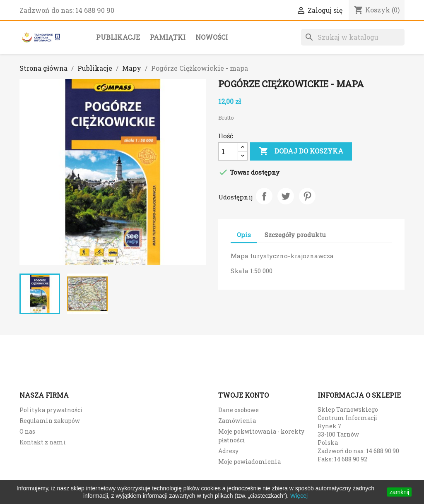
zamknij (399, 492)
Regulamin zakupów (50, 421)
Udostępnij (264, 196)
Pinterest (307, 196)
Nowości (212, 37)
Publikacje (118, 37)
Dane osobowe (238, 410)
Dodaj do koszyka (301, 151)
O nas (27, 431)
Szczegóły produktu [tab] (295, 235)
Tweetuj (286, 196)
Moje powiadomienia (249, 462)
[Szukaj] (353, 37)
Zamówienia (237, 421)
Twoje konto (243, 395)
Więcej (299, 496)
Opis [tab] (244, 235)
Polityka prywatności (51, 410)
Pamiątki (168, 37)
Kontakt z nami (43, 442)
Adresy (228, 451)
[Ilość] (228, 151)
